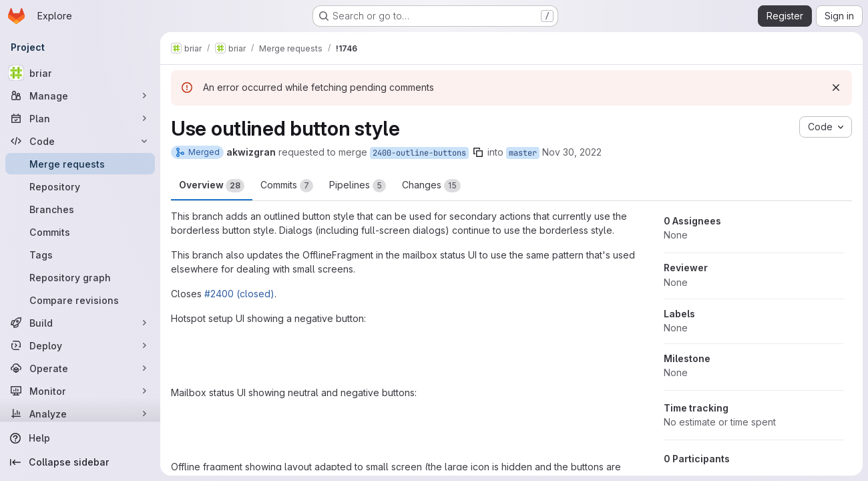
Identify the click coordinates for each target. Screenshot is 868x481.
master (523, 153)
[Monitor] (80, 391)
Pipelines (358, 186)
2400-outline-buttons (419, 153)
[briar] (80, 73)
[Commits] (80, 232)
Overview (212, 186)
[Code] (80, 141)
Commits (287, 186)
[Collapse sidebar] (80, 462)
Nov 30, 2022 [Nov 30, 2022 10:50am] (572, 152)
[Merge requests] (80, 164)
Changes (431, 186)
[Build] (80, 323)
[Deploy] (80, 345)
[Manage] (80, 96)
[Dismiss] (836, 88)
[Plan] (80, 118)
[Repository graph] (80, 277)
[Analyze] (80, 414)
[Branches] (80, 209)
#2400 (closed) (239, 294)
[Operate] (80, 368)
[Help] (80, 438)
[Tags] (80, 255)
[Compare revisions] (80, 300)
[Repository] (80, 186)
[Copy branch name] (478, 152)
